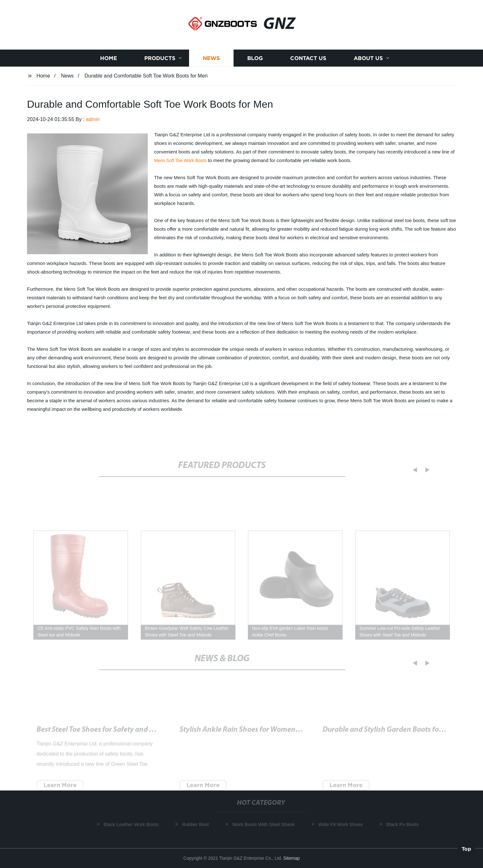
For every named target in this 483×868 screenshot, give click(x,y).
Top (466, 849)
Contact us (308, 59)
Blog (255, 59)
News (211, 59)
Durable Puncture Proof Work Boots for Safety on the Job (127, 733)
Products (160, 59)
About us (368, 59)
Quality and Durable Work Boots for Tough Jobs (398, 733)
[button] (411, 470)
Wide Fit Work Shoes (343, 824)
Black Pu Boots (405, 824)
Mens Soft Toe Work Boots (180, 160)
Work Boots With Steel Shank (265, 824)
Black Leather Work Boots (133, 824)
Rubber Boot (197, 824)
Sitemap (292, 858)
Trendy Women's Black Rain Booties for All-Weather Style (271, 733)
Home (109, 59)
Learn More (60, 788)
